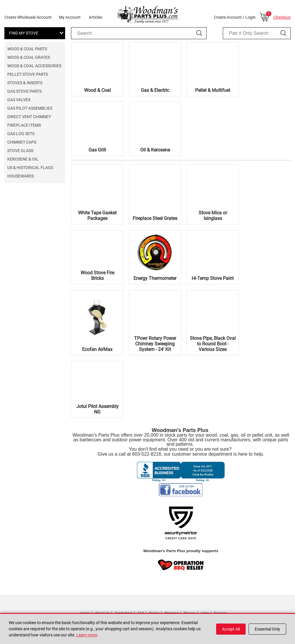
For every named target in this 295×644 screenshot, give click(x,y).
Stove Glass (20, 151)
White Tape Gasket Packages (97, 216)
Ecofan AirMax (97, 349)
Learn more (87, 635)
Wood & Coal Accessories (34, 66)
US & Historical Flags (30, 168)
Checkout (282, 17)
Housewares (21, 176)
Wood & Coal (97, 90)
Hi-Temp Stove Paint (213, 278)
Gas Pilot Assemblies (30, 108)
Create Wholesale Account (28, 17)
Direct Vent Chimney (29, 117)
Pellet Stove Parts (28, 74)
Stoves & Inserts (25, 83)
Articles (96, 17)
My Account (70, 17)
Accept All (231, 629)
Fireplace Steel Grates (155, 218)
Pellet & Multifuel (213, 90)
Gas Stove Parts (24, 91)
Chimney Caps (22, 142)
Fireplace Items (24, 125)
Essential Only (267, 629)
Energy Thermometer (155, 278)
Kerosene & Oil (23, 159)
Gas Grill (97, 150)
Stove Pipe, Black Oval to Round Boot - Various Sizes (213, 344)
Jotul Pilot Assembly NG (97, 409)
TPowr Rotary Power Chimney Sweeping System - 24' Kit (155, 344)
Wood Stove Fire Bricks (97, 275)
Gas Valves (19, 100)
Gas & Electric (155, 90)
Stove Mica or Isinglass (213, 216)
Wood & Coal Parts (27, 49)
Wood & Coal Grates (29, 57)
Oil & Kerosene (155, 150)
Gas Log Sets (21, 134)
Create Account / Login (235, 17)
